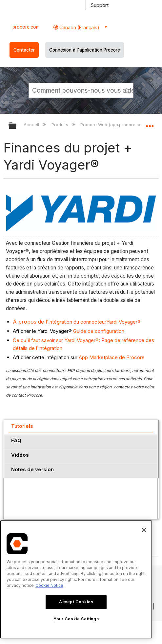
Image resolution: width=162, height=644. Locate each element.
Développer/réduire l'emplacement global (150, 124)
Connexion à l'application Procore (85, 50)
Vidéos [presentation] (20, 455)
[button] (127, 90)
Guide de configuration (99, 331)
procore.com (26, 27)
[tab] (81, 427)
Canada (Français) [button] (79, 27)
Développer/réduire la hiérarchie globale (17, 126)
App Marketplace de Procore (112, 357)
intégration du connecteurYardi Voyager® (77, 322)
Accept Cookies (76, 602)
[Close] (144, 530)
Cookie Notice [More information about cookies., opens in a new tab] (49, 585)
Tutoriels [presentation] (22, 426)
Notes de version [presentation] (32, 469)
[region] (76, 579)
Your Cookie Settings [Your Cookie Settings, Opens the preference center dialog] (76, 619)
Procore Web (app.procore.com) (114, 125)
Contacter (24, 50)
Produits (61, 125)
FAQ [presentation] (16, 440)
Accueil (32, 125)
